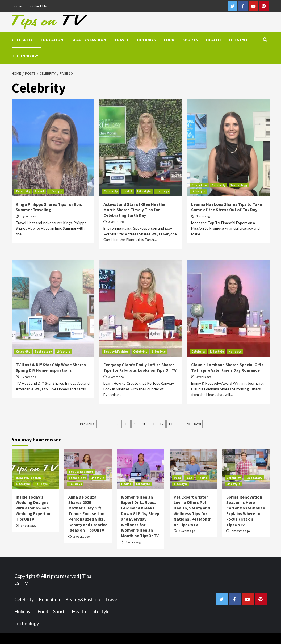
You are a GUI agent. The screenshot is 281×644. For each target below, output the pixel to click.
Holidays (146, 40)
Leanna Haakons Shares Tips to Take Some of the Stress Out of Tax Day (227, 207)
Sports (190, 40)
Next (198, 424)
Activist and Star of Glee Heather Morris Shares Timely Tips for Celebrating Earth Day (135, 210)
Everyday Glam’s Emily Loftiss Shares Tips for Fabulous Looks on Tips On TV (140, 367)
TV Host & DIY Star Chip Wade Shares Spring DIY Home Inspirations (51, 367)
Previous (87, 424)
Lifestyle (239, 40)
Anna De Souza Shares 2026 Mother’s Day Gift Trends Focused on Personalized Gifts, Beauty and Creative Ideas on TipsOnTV (88, 514)
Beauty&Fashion (89, 40)
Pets (177, 478)
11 (153, 424)
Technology (25, 56)
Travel (122, 40)
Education (52, 40)
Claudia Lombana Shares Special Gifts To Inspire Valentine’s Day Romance (227, 367)
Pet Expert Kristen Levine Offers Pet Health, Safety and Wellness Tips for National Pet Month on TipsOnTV (193, 511)
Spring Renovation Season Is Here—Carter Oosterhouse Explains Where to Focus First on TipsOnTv (246, 511)
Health (213, 40)
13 (170, 424)
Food (169, 40)
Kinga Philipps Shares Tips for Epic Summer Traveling (49, 207)
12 (162, 424)
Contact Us (37, 6)
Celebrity (22, 40)
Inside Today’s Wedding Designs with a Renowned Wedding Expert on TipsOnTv (34, 508)
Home (17, 6)
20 (188, 424)
